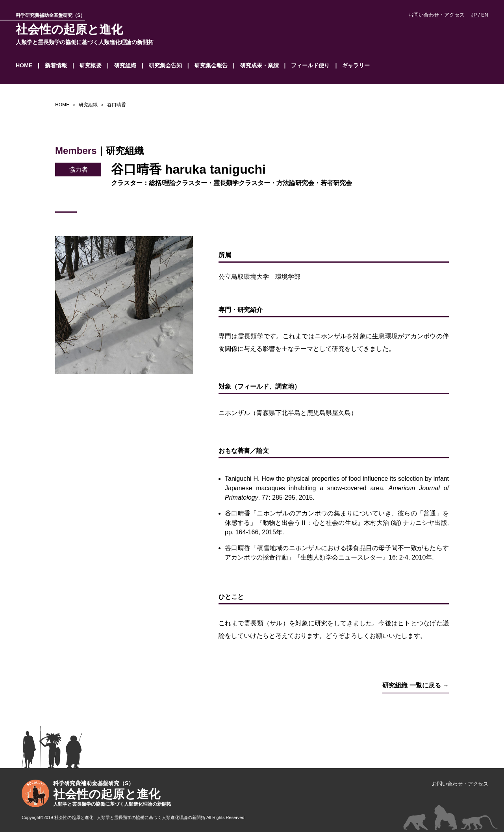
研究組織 (125, 65)
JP (474, 15)
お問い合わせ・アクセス (436, 15)
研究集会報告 (211, 65)
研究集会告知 (165, 65)
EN (485, 15)
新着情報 (56, 65)
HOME (24, 65)
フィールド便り (310, 65)
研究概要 (91, 65)
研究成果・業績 (259, 65)
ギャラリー (356, 65)
